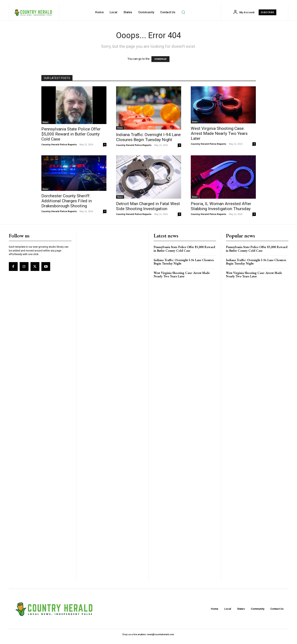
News (45, 122)
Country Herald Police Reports (59, 144)
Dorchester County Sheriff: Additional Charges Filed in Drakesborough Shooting (67, 201)
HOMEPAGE (160, 59)
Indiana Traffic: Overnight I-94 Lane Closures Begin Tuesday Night (148, 137)
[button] (183, 12)
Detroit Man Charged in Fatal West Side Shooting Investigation (148, 206)
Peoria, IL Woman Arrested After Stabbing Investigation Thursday (221, 206)
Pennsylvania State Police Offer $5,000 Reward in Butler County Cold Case (71, 134)
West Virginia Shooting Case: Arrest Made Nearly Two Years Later (219, 133)
